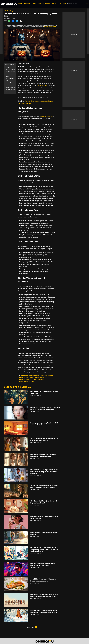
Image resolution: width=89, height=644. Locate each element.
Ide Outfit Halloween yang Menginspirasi (11, 71)
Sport (60, 4)
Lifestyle (34, 4)
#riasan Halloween (39, 379)
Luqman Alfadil (25, 64)
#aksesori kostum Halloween (27, 381)
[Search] (87, 4)
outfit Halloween (43, 86)
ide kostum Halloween (47, 116)
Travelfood (27, 4)
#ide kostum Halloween (47, 376)
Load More (32, 627)
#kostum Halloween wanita (26, 378)
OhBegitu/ (6, 11)
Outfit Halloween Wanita (10, 75)
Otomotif (48, 4)
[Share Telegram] (17, 21)
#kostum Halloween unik (25, 379)
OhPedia (20, 4)
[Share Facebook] (13, 21)
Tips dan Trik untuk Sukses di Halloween (11, 88)
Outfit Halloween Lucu (10, 84)
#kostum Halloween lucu (42, 378)
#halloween (24, 376)
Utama (7, 67)
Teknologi (41, 4)
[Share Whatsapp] (9, 21)
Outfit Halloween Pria (10, 80)
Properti (54, 4)
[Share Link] (21, 21)
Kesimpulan (9, 92)
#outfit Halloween (34, 376)
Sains (64, 4)
